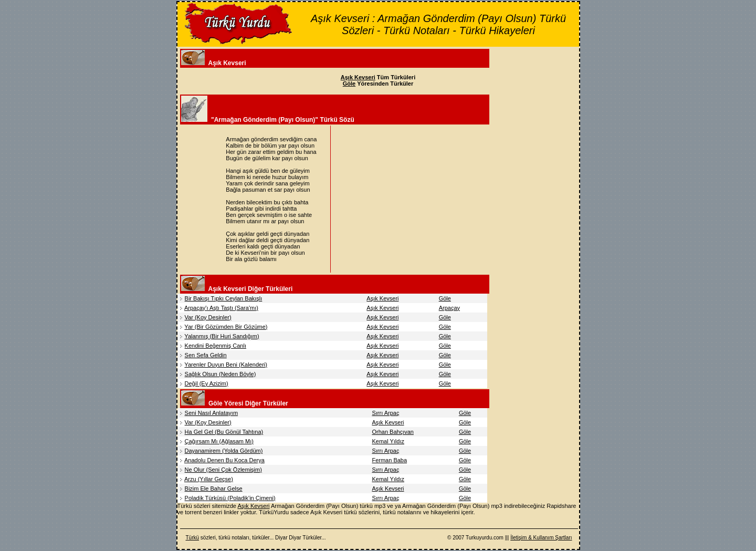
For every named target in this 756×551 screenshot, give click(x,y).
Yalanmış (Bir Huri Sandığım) (222, 336)
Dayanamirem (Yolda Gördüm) (224, 451)
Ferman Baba (389, 460)
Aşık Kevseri (382, 298)
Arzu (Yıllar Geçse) (209, 479)
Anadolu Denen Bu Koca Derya (224, 460)
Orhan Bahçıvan (393, 432)
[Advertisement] (422, 199)
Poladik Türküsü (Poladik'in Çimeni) (230, 498)
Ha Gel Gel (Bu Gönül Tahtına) (224, 432)
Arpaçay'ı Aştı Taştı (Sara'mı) (221, 308)
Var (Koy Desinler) (208, 317)
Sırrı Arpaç (385, 413)
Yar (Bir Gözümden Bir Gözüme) (226, 327)
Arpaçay (449, 308)
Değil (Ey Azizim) (207, 383)
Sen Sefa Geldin (206, 355)
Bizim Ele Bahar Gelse (214, 488)
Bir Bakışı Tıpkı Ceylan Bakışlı (224, 298)
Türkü (193, 538)
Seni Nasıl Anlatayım (212, 413)
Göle (445, 298)
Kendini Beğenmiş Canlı (216, 346)
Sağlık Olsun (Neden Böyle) (220, 374)
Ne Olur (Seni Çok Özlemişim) (223, 470)
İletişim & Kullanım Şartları (541, 538)
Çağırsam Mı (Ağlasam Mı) (219, 441)
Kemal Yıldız (388, 441)
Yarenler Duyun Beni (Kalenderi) (226, 365)
